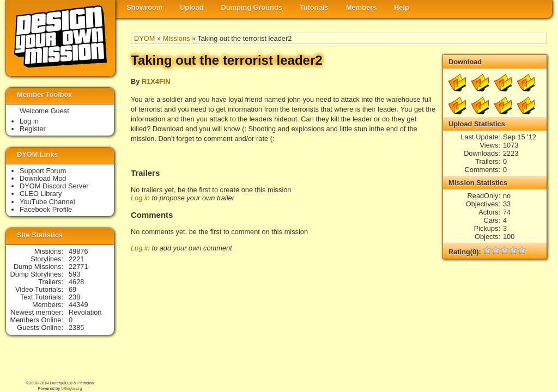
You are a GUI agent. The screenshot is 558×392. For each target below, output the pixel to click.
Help (402, 7)
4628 (76, 282)
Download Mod (43, 178)
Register (33, 129)
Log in (140, 198)
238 (74, 297)
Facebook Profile (46, 209)
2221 (76, 259)
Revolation (85, 312)
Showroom (144, 7)
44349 (78, 305)
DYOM (144, 38)
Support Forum (43, 171)
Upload (192, 7)
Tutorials (314, 7)
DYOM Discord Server (54, 186)
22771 (78, 267)
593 (74, 274)
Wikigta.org (71, 388)
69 (72, 289)
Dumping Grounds (252, 7)
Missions (177, 38)
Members (361, 7)
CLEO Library (41, 194)
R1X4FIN (156, 81)
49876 (78, 251)
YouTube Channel (47, 202)
